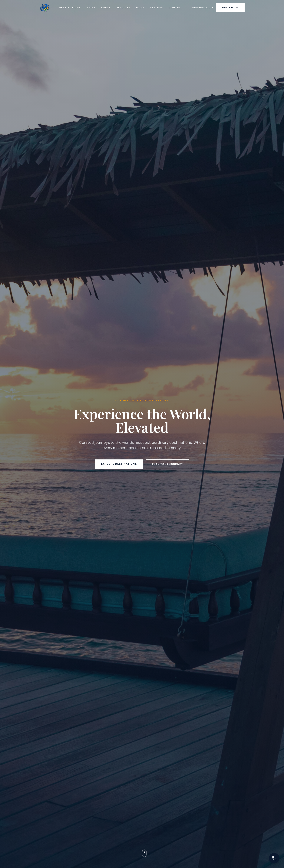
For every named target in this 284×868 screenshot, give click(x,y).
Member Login (203, 7)
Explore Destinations (119, 464)
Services (123, 7)
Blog (140, 7)
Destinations (70, 7)
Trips (91, 7)
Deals (106, 7)
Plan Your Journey (167, 464)
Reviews (156, 7)
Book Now (230, 7)
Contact (176, 7)
